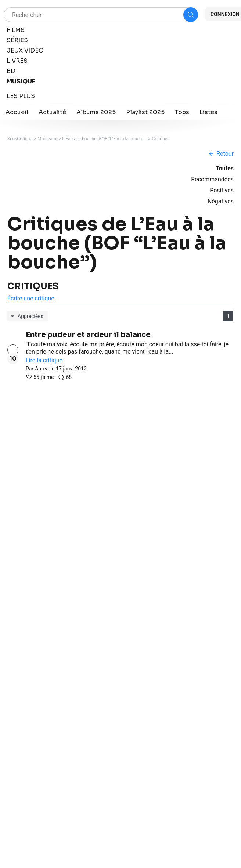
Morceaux (47, 139)
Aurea (42, 369)
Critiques (161, 139)
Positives (222, 190)
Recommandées (212, 179)
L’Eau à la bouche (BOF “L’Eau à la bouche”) (104, 139)
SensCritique (20, 139)
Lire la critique (44, 360)
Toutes (225, 168)
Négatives (221, 201)
